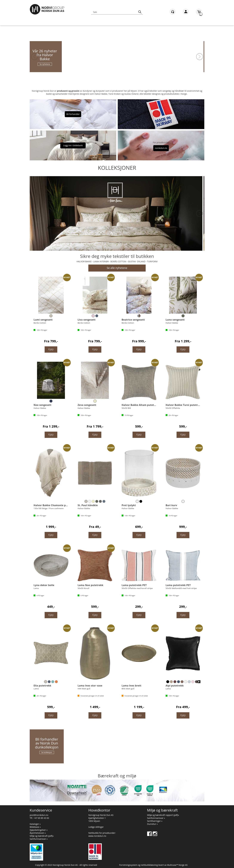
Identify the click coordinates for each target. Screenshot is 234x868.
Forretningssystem (128, 865)
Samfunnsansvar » (39, 839)
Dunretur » (152, 824)
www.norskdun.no (97, 836)
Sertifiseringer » (155, 821)
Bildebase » (35, 827)
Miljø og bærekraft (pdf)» (42, 836)
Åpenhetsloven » (38, 833)
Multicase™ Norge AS (177, 865)
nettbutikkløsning (149, 865)
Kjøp (51, 349)
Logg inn (186, 12)
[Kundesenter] (173, 12)
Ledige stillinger (96, 827)
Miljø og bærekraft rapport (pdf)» (163, 815)
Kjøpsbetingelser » (39, 830)
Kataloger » (35, 824)
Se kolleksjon (47, 752)
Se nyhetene (47, 64)
